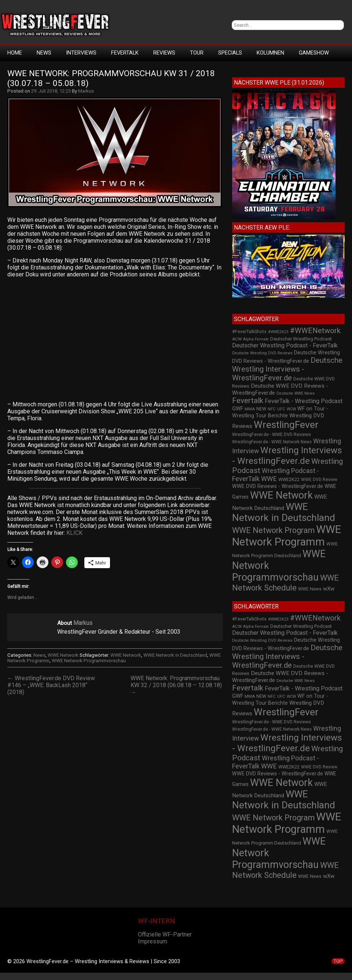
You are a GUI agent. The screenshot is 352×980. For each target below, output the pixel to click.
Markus (86, 91)
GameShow (314, 53)
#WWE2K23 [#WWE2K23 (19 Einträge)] (278, 332)
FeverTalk (125, 53)
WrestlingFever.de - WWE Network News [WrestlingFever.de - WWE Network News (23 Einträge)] (272, 442)
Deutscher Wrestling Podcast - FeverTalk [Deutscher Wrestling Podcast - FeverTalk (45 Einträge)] (285, 345)
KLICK (74, 533)
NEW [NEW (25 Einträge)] (261, 409)
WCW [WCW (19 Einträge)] (291, 409)
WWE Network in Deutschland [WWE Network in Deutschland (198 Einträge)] (284, 512)
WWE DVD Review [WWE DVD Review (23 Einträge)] (319, 480)
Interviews (81, 53)
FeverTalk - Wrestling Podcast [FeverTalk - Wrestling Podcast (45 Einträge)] (304, 401)
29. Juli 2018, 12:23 (51, 91)
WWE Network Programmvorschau (89, 661)
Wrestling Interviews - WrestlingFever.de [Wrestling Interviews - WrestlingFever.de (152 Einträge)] (287, 455)
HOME (15, 53)
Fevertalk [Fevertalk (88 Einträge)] (248, 400)
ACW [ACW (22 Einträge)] (237, 339)
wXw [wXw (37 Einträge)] (329, 589)
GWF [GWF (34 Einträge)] (238, 409)
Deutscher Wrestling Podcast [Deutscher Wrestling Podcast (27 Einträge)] (301, 339)
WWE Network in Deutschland (175, 655)
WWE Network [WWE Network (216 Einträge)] (281, 495)
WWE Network (63, 655)
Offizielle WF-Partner (165, 934)
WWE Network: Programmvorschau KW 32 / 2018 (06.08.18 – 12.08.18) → (176, 685)
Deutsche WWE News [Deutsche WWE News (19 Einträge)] (296, 393)
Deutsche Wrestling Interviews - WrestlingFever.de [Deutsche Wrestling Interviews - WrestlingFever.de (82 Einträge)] (287, 369)
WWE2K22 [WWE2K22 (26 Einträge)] (289, 479)
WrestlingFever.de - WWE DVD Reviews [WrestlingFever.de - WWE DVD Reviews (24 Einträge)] (272, 435)
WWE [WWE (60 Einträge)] (269, 479)
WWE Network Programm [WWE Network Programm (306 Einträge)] (287, 536)
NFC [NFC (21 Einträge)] (272, 409)
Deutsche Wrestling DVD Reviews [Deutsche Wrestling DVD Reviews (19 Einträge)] (262, 353)
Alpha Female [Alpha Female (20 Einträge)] (256, 339)
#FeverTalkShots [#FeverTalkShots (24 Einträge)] (249, 332)
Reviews (164, 53)
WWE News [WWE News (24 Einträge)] (310, 589)
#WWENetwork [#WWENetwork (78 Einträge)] (315, 331)
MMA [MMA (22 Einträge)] (250, 409)
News (44, 53)
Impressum (153, 941)
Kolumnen (270, 53)
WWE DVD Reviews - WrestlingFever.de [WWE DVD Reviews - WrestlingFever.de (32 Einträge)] (278, 486)
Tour (197, 53)
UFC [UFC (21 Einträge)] (281, 409)
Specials (230, 53)
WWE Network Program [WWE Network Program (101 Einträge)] (273, 530)
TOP (338, 961)
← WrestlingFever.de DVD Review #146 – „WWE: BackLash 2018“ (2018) (51, 685)
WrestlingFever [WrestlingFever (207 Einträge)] (286, 425)
